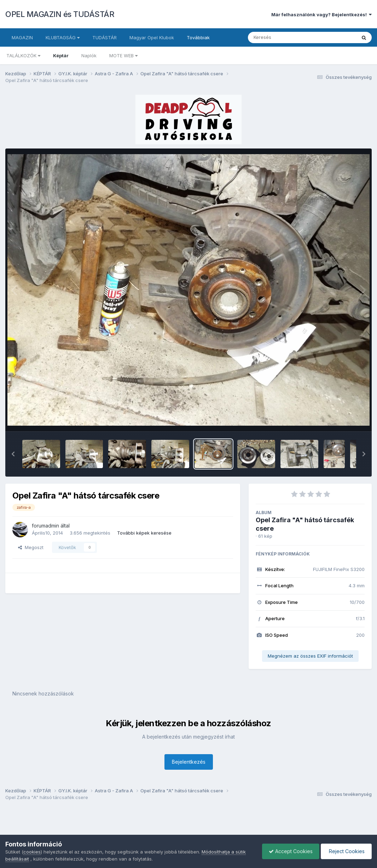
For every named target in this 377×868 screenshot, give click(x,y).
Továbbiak (198, 37)
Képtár (61, 56)
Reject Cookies (346, 851)
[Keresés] (283, 37)
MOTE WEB (123, 56)
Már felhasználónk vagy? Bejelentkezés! (321, 14)
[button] (13, 454)
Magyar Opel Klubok (152, 37)
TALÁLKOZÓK (23, 56)
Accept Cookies (289, 851)
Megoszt (31, 547)
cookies (32, 852)
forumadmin (45, 526)
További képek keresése (144, 533)
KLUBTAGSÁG (63, 37)
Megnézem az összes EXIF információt (310, 656)
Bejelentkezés (189, 762)
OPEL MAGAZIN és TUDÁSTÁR (60, 14)
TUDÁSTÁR (105, 37)
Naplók (89, 56)
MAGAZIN (22, 37)
